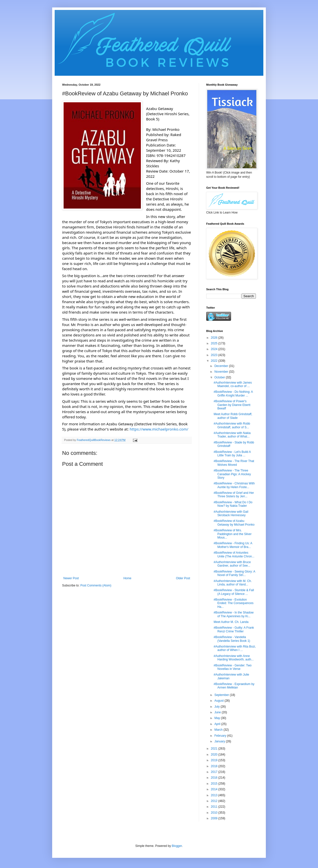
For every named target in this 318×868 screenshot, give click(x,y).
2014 (215, 789)
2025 (215, 343)
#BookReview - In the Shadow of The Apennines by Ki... (234, 614)
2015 (215, 784)
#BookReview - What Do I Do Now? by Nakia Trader (233, 504)
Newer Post (71, 578)
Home (127, 578)
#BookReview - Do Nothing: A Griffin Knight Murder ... (233, 394)
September (222, 695)
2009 (215, 818)
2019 (215, 760)
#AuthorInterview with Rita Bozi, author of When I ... (235, 648)
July (218, 707)
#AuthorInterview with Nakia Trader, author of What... (232, 435)
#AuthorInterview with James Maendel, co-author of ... (233, 384)
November (222, 372)
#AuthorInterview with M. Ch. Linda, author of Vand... (233, 583)
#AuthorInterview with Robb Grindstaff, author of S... (232, 425)
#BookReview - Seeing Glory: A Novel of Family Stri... (234, 573)
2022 (215, 361)
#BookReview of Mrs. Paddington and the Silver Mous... (233, 534)
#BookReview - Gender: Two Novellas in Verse (233, 667)
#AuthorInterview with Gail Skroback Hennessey (231, 513)
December (222, 366)
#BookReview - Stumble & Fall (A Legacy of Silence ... (234, 592)
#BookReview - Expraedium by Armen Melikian (234, 686)
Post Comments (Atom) (96, 585)
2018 (215, 766)
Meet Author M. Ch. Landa (231, 622)
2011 (215, 807)
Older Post (183, 578)
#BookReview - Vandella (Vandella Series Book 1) (232, 639)
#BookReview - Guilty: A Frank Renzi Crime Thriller (234, 629)
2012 (215, 801)
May (218, 718)
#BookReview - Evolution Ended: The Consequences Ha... (234, 603)
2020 (215, 755)
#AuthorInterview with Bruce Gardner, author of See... (232, 564)
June (218, 712)
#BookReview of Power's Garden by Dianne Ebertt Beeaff (232, 405)
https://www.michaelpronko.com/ (159, 429)
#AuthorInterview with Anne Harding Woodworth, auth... (234, 658)
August (219, 701)
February (221, 736)
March (219, 730)
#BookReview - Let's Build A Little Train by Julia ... (232, 454)
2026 (215, 338)
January (220, 741)
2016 (215, 778)
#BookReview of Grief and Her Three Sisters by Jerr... (234, 495)
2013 (215, 795)
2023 (215, 355)
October (220, 377)
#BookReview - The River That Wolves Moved (234, 463)
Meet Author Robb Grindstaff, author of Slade (233, 416)
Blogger (177, 846)
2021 (215, 749)
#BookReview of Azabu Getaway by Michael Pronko (234, 523)
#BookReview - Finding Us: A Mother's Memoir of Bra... (233, 545)
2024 (215, 349)
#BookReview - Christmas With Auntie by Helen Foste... (234, 485)
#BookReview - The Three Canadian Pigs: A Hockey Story (232, 474)
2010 (215, 813)
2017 (215, 772)
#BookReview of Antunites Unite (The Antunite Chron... (234, 554)
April (218, 724)
